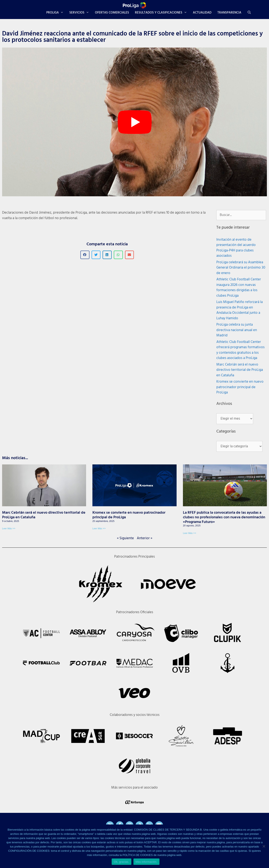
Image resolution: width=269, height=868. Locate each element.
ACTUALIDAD (202, 13)
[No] (264, 846)
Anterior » (145, 538)
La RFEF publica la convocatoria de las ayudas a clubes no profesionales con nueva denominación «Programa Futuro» (224, 517)
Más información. (146, 862)
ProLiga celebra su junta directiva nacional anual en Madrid (237, 330)
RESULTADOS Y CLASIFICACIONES (162, 13)
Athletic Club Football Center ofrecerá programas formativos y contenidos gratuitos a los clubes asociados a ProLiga (240, 350)
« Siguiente (125, 538)
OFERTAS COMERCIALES (112, 13)
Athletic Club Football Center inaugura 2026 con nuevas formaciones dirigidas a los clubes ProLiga (239, 288)
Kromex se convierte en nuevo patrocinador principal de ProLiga (240, 387)
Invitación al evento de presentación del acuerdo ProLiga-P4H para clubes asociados (236, 248)
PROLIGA (56, 13)
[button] (85, 255)
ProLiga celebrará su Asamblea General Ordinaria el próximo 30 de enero (241, 268)
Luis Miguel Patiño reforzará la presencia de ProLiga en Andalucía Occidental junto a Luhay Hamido (239, 310)
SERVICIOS (81, 13)
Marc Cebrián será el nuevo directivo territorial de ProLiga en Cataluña (240, 370)
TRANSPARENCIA (229, 13)
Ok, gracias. (121, 862)
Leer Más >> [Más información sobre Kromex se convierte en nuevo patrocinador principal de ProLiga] (99, 529)
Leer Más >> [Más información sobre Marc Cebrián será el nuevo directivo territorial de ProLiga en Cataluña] (9, 529)
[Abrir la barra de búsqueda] (249, 13)
